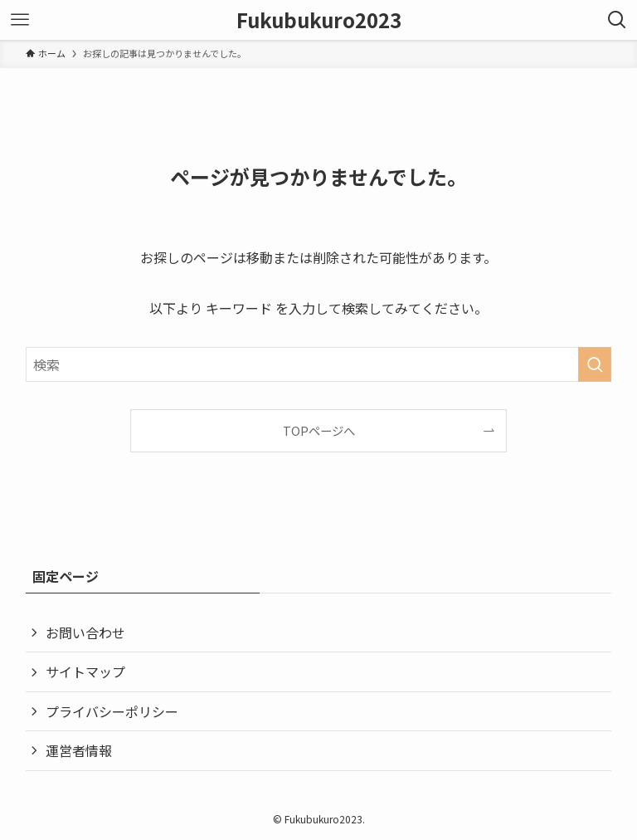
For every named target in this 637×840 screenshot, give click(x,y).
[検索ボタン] (617, 20)
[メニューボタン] (20, 20)
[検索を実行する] (595, 364)
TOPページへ (319, 430)
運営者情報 (79, 750)
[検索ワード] (319, 364)
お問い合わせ (85, 632)
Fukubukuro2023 (319, 20)
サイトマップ (85, 672)
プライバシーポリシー (112, 711)
